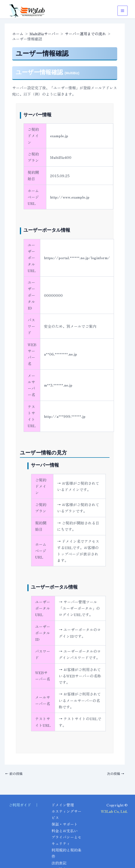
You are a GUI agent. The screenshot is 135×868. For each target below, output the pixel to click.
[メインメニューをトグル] (122, 11)
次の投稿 (116, 774)
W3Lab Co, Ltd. (114, 812)
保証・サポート (65, 825)
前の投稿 (14, 774)
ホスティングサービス (65, 815)
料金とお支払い (65, 831)
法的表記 (59, 863)
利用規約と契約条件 (65, 853)
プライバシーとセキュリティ (65, 841)
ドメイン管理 (63, 805)
